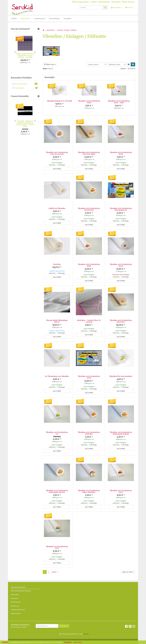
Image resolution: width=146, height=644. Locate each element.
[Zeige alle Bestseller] (38, 96)
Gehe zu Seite (128, 564)
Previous (15, 52)
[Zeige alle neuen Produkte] (38, 29)
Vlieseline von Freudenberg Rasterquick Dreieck (121, 429)
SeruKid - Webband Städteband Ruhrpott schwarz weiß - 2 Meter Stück (25, 124)
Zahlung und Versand (18, 602)
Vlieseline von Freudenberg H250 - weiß (119, 102)
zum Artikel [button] (57, 169)
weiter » (55, 564)
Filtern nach (50, 64)
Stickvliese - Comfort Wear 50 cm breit (89, 319)
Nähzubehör (26, 18)
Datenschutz (15, 586)
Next (35, 52)
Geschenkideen (55, 18)
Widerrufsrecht (16, 594)
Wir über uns (15, 598)
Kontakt (116, 2)
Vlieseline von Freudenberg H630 (89, 102)
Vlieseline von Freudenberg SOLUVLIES (89, 209)
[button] (129, 64)
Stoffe (14, 18)
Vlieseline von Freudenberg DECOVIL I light (89, 153)
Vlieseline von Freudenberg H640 (121, 265)
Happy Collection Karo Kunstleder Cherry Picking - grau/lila (25, 55)
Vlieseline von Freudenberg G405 (121, 485)
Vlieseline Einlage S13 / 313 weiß (59, 101)
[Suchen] (91, 7)
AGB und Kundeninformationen (21, 583)
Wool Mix (57, 264)
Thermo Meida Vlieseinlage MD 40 (57, 319)
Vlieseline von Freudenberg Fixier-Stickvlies (89, 485)
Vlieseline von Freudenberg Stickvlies (89, 429)
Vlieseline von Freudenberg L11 (57, 429)
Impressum (14, 590)
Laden (94, 2)
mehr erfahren (78, 642)
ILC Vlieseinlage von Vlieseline (57, 374)
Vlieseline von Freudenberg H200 (121, 153)
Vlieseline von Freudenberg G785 (57, 541)
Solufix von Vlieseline (57, 208)
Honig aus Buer (16, 605)
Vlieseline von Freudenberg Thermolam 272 (121, 209)
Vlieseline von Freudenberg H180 (89, 265)
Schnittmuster (40, 18)
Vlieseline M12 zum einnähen (121, 374)
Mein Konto (128, 2)
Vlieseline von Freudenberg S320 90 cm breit (57, 153)
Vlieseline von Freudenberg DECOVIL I (121, 319)
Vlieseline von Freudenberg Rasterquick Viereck (57, 485)
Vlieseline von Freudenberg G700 (89, 375)
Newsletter (104, 2)
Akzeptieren (68, 642)
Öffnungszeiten (80, 2)
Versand (86, 626)
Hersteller (68, 18)
